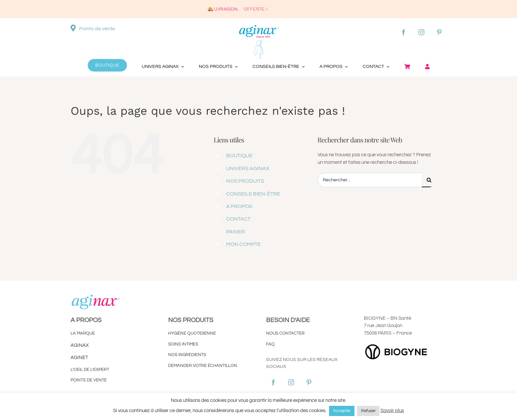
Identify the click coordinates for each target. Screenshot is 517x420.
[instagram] (421, 32)
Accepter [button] (342, 411)
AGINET (80, 358)
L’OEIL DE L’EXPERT (90, 370)
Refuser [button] (368, 411)
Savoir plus (392, 411)
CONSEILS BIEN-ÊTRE (253, 194)
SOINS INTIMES (183, 344)
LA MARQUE (83, 333)
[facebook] (404, 32)
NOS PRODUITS (245, 181)
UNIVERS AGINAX (248, 168)
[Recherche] (429, 180)
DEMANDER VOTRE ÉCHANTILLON (203, 366)
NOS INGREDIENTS (187, 355)
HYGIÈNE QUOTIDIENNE (192, 333)
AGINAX (80, 345)
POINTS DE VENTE (89, 380)
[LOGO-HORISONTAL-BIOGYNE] (397, 344)
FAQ (270, 344)
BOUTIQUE (239, 156)
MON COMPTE (243, 244)
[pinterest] (439, 32)
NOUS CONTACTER (285, 333)
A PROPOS (239, 206)
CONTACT (238, 219)
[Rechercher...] (370, 180)
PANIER (236, 232)
